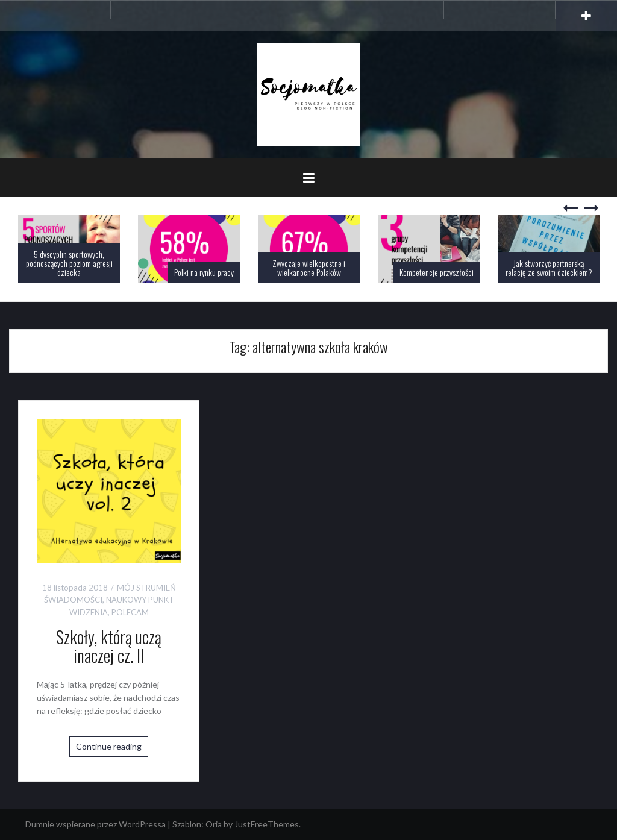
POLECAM (130, 612)
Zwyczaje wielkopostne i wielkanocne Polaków (309, 268)
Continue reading (109, 746)
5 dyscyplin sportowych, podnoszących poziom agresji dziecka (69, 263)
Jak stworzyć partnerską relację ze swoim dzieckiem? (549, 268)
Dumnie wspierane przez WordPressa (96, 824)
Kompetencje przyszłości (437, 272)
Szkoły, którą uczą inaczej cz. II (109, 646)
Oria (214, 824)
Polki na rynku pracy (204, 272)
